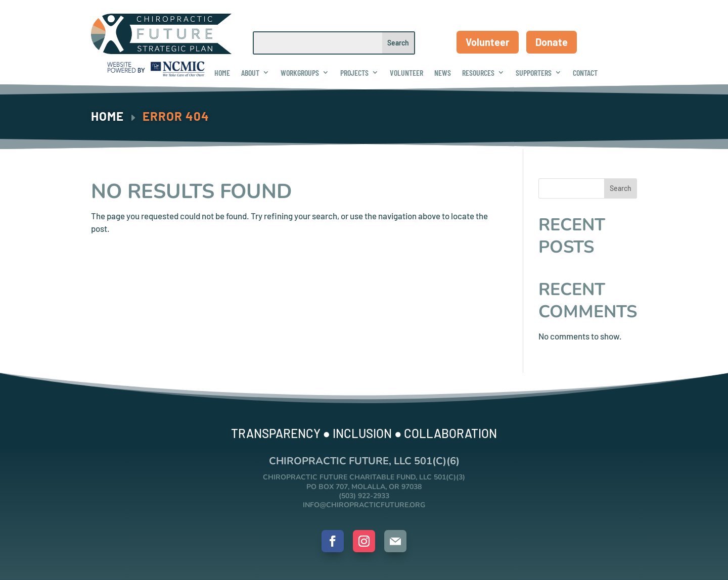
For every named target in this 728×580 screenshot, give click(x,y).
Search (621, 188)
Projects (354, 72)
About (250, 72)
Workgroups (300, 72)
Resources (478, 72)
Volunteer (488, 42)
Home (222, 72)
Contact (585, 72)
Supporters (534, 72)
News (443, 72)
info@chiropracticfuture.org (364, 505)
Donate (552, 42)
